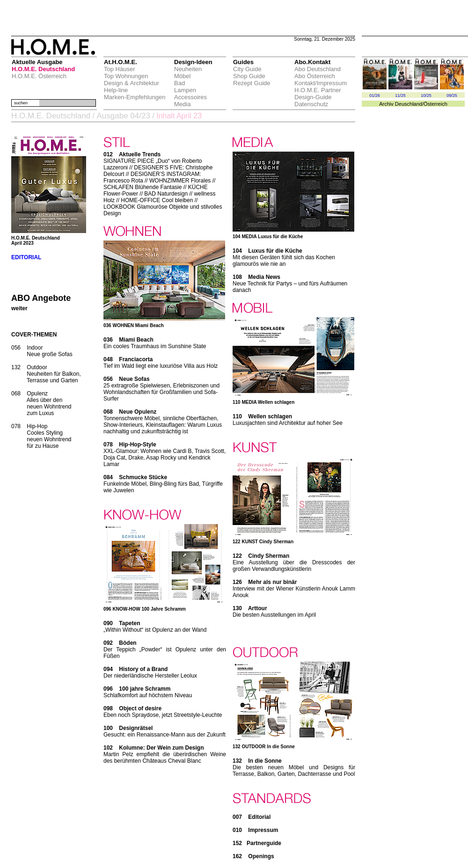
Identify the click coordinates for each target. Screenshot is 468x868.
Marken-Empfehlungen (135, 97)
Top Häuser (119, 69)
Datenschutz (311, 104)
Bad (179, 83)
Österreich (435, 104)
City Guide (247, 69)
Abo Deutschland (318, 69)
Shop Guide (249, 76)
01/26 (375, 95)
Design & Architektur (132, 83)
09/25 (452, 95)
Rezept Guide (252, 83)
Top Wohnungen (126, 76)
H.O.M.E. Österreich (39, 76)
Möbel (182, 76)
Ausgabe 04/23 (123, 116)
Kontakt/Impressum (321, 83)
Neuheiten (188, 69)
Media (182, 104)
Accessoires (190, 97)
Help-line (116, 90)
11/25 (400, 95)
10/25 (426, 95)
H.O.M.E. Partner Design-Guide (318, 94)
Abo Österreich (315, 76)
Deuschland (409, 104)
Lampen (185, 90)
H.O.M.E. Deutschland (43, 69)
